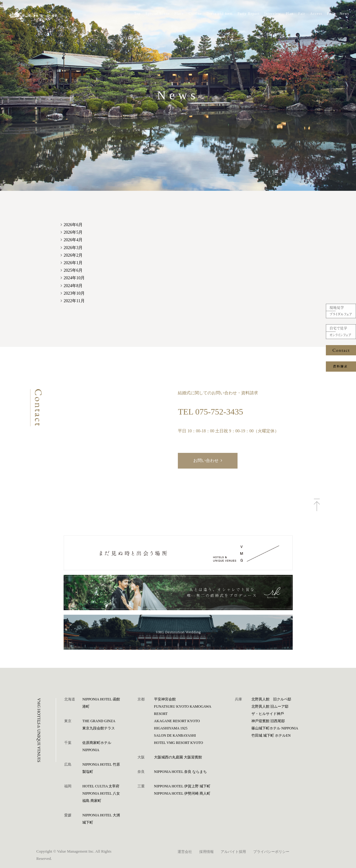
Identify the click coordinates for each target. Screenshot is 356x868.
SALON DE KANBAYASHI (175, 735)
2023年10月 (74, 293)
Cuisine (195, 14)
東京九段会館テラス (99, 728)
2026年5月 (73, 232)
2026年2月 (73, 255)
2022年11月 (74, 301)
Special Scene (158, 14)
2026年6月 (73, 225)
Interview (273, 14)
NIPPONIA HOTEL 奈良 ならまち (180, 772)
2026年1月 (73, 263)
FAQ (331, 14)
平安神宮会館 (165, 699)
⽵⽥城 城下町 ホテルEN (271, 735)
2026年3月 (73, 248)
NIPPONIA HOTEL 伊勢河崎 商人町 (182, 793)
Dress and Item (220, 14)
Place (179, 14)
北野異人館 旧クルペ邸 (271, 699)
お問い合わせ (206, 461)
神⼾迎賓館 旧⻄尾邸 (268, 721)
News (344, 14)
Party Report (249, 14)
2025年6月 (73, 270)
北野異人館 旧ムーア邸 (270, 706)
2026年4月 (73, 240)
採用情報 (206, 852)
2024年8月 (73, 286)
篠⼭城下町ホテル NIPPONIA (275, 728)
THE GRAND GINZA (99, 721)
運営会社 (185, 852)
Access (316, 14)
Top (137, 14)
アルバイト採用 (233, 852)
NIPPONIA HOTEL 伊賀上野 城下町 (182, 786)
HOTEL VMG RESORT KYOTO (179, 743)
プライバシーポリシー (271, 852)
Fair (302, 14)
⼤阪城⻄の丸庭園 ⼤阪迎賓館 (178, 757)
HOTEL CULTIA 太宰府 (101, 786)
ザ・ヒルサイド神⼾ (268, 714)
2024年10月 (74, 278)
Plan (290, 14)
